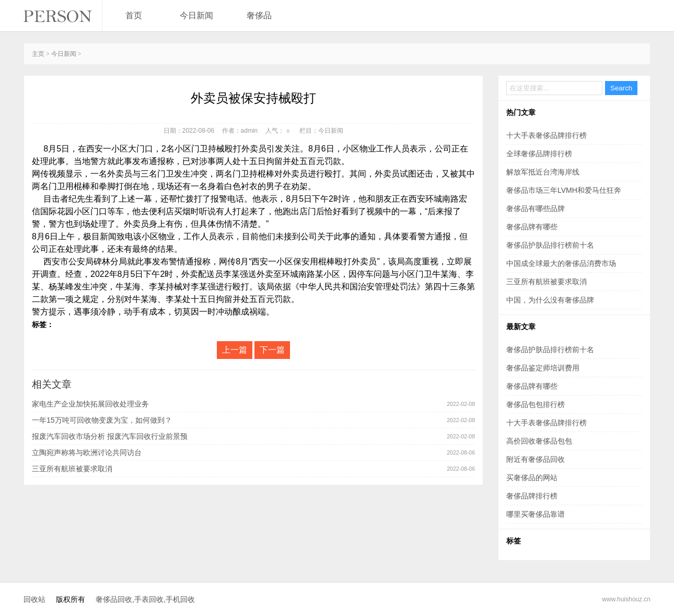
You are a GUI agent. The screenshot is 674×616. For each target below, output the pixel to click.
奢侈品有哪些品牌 (536, 208)
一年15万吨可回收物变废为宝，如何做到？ (102, 420)
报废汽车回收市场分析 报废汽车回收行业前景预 (110, 436)
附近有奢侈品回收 (536, 459)
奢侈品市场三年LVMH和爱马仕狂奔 (564, 190)
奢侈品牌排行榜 (532, 496)
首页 (134, 15)
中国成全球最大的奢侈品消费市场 (561, 263)
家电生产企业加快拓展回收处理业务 (90, 404)
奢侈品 (259, 15)
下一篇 (272, 350)
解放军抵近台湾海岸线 (543, 172)
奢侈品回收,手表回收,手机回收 (145, 599)
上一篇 (235, 350)
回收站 (34, 599)
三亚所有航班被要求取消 (72, 469)
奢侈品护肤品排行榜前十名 (550, 245)
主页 (38, 54)
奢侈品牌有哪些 (532, 227)
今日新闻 (196, 15)
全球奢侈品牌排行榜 (539, 154)
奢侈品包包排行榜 (536, 404)
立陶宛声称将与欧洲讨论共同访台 (87, 452)
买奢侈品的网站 (532, 478)
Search (621, 88)
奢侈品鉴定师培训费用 (543, 368)
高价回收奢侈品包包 (539, 441)
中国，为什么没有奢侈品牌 (550, 300)
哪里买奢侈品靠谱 (536, 514)
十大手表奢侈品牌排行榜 (547, 135)
